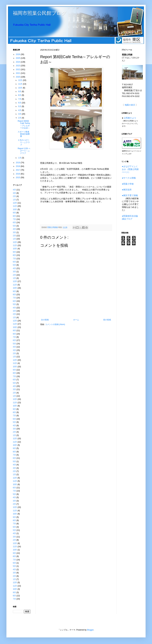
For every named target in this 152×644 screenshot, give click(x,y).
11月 (21, 84)
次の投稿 (45, 320)
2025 (18, 58)
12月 (21, 80)
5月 (20, 106)
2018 (18, 166)
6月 (20, 103)
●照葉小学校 (128, 184)
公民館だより (130, 118)
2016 (18, 174)
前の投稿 (107, 320)
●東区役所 (127, 190)
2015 (18, 178)
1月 (20, 158)
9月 (20, 91)
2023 (18, 66)
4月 (20, 110)
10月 (21, 88)
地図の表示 (130, 105)
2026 (18, 54)
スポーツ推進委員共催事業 (24, 134)
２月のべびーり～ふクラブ (24, 142)
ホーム (76, 320)
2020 (18, 77)
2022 (18, 70)
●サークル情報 (129, 178)
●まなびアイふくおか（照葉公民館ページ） (130, 169)
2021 (18, 73)
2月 (20, 118)
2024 (18, 62)
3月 (20, 114)
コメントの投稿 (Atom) (55, 324)
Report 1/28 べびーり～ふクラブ (24, 151)
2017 (18, 170)
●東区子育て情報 (130, 195)
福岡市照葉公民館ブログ (40, 13)
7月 (20, 99)
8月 (20, 95)
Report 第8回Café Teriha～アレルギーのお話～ (24, 124)
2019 (18, 163)
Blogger (90, 630)
